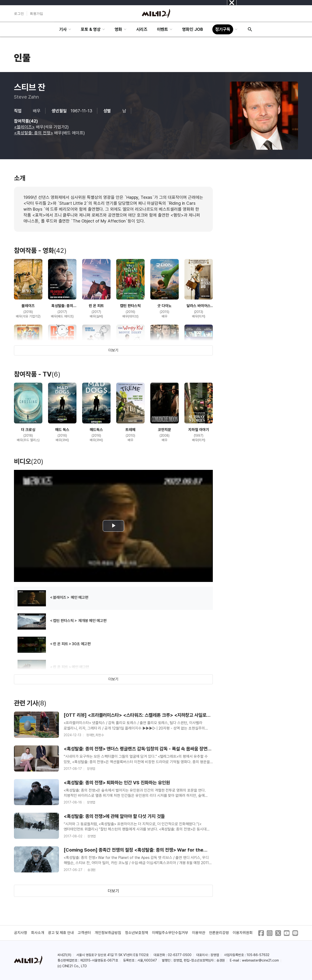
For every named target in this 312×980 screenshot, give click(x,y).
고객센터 (84, 933)
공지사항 (21, 933)
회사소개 (38, 933)
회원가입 (36, 14)
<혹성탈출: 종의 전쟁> (33, 133)
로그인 (19, 14)
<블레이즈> (24, 127)
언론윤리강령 (219, 933)
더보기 (113, 350)
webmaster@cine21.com (260, 960)
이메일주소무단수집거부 (170, 933)
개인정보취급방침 (108, 933)
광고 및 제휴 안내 (61, 933)
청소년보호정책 (137, 933)
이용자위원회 (243, 933)
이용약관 (199, 933)
